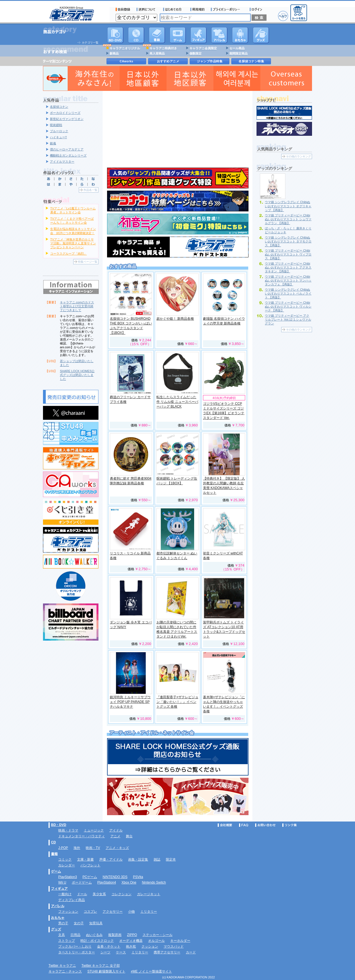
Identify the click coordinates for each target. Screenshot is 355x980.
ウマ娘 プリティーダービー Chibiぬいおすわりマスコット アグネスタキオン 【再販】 (288, 267)
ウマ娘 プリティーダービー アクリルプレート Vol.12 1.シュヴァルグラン (288, 319)
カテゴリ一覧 (90, 43)
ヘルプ (283, 16)
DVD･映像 (115, 35)
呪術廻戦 (56, 125)
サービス (174, 9)
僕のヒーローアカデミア (67, 149)
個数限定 (196, 53)
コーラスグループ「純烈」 (69, 254)
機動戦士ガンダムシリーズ (68, 155)
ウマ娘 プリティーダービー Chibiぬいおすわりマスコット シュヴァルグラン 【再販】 (288, 219)
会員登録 (123, 9)
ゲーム (56, 871)
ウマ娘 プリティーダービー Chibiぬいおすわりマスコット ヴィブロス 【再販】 (288, 254)
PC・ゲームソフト (178, 35)
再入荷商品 (157, 53)
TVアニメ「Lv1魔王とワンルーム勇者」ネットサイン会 (73, 210)
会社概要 (225, 825)
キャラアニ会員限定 (203, 48)
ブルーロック (59, 131)
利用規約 (197, 9)
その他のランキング (298, 156)
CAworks (127, 61)
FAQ (244, 825)
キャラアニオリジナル (125, 48)
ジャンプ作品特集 (210, 61)
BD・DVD (59, 825)
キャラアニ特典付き (163, 48)
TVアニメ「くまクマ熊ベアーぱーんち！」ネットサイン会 (72, 221)
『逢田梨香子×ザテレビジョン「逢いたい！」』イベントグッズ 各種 (177, 702)
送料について (147, 9)
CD (136, 35)
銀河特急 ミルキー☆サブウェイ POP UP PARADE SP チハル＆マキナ (130, 702)
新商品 (114, 53)
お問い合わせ (265, 825)
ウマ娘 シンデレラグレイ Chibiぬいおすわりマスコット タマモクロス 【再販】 (288, 241)
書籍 (157, 35)
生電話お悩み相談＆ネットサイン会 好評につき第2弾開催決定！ (73, 231)
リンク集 (290, 825)
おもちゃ (240, 35)
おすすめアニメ (168, 61)
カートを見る (299, 13)
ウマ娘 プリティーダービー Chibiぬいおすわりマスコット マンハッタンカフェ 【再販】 (288, 280)
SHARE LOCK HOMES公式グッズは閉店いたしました (77, 375)
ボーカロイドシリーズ (65, 113)
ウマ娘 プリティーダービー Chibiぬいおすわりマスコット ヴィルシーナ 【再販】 (288, 306)
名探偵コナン (59, 107)
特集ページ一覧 (88, 262)
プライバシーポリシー (227, 9)
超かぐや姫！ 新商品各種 (175, 319)
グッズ (261, 35)
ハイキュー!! (58, 137)
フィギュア (199, 35)
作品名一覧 (90, 190)
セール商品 (237, 48)
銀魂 (53, 143)
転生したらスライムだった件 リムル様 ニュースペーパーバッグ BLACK (177, 402)
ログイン (257, 9)
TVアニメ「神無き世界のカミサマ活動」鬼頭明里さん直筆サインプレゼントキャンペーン (73, 243)
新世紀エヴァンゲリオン (67, 119)
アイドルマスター (62, 162)
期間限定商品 (239, 53)
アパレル (219, 35)
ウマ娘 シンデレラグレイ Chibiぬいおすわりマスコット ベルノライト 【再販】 (288, 293)
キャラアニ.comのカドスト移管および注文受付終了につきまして (77, 306)
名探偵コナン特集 (251, 61)
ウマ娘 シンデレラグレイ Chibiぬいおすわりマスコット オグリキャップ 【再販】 (288, 206)
